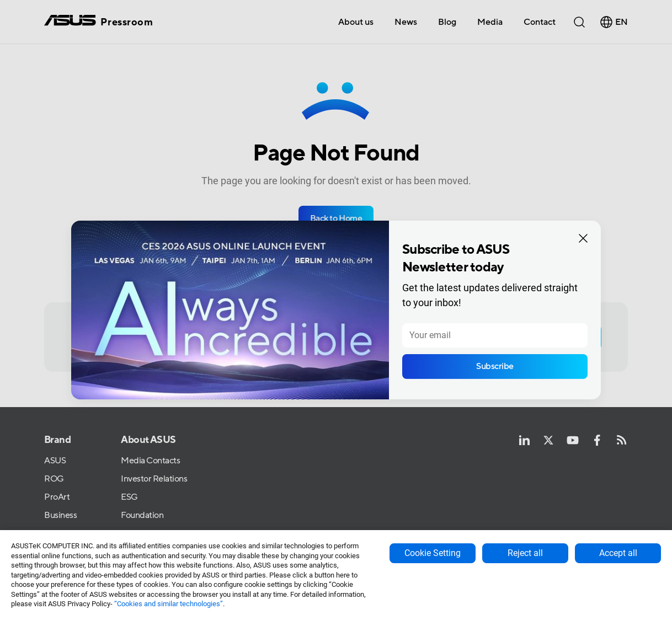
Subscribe (495, 366)
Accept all (618, 553)
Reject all (525, 553)
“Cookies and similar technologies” (169, 604)
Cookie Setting (433, 553)
